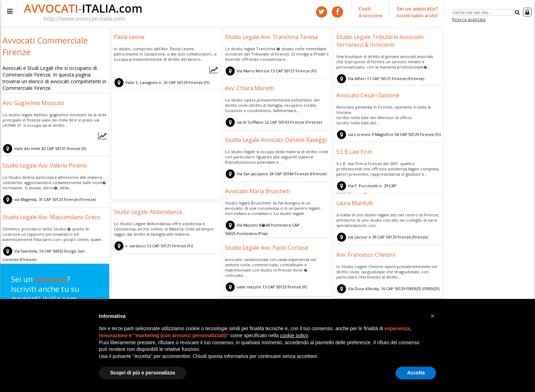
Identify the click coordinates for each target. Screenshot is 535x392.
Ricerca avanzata (469, 19)
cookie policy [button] (294, 335)
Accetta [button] (416, 373)
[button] (432, 316)
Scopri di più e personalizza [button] (143, 373)
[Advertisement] (166, 146)
